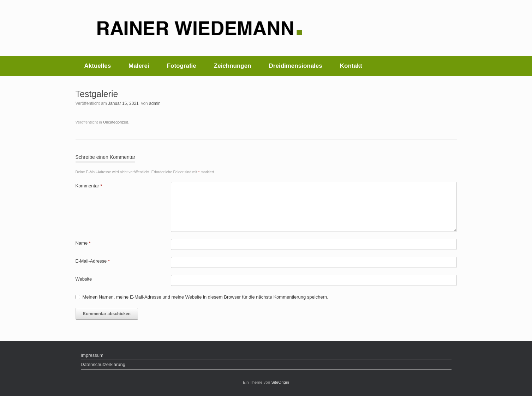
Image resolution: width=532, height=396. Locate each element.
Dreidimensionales (296, 66)
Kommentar (89, 186)
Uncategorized (116, 122)
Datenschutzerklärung (103, 364)
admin (155, 103)
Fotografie (182, 66)
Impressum (92, 355)
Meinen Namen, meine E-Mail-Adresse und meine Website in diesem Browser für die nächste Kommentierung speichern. (205, 297)
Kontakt (351, 66)
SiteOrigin (280, 382)
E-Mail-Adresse (93, 261)
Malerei (139, 66)
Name (83, 243)
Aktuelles (98, 66)
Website (84, 279)
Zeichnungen (233, 66)
